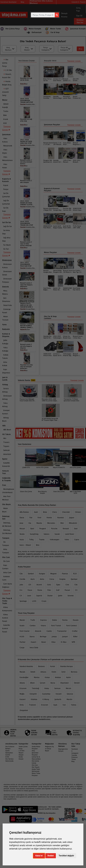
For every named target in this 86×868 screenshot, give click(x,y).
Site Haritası (9, 759)
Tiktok (74, 759)
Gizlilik (8, 755)
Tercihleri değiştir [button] (66, 856)
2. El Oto (21, 751)
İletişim (61, 751)
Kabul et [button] (39, 856)
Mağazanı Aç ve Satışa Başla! (49, 749)
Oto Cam (35, 765)
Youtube (74, 755)
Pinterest (75, 757)
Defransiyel (36, 771)
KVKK (7, 757)
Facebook (75, 749)
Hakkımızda (9, 761)
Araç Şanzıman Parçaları (35, 753)
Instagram (75, 753)
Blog (73, 761)
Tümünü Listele (74, 253)
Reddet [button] (51, 856)
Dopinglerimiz (63, 749)
